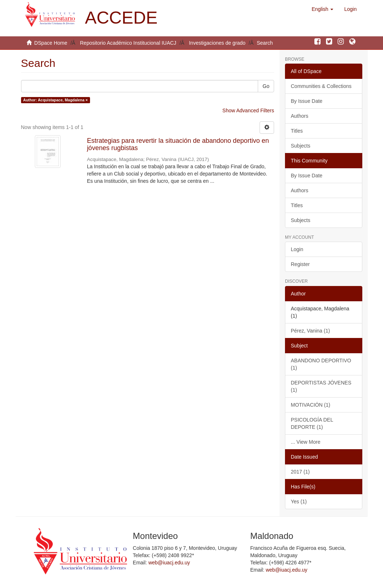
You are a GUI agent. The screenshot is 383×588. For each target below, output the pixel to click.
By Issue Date (307, 101)
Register (300, 264)
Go (266, 86)
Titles (297, 131)
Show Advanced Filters (248, 110)
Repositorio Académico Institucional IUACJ (128, 43)
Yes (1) (299, 502)
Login (297, 249)
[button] (322, 9)
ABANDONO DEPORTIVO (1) (321, 364)
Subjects (301, 146)
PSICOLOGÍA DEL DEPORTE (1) (312, 423)
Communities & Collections (321, 86)
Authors (300, 116)
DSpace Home (51, 43)
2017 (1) (300, 472)
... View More (305, 442)
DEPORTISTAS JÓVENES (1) (321, 386)
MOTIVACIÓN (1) (311, 405)
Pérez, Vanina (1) (310, 331)
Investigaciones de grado (217, 43)
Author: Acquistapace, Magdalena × (56, 100)
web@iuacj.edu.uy (169, 563)
